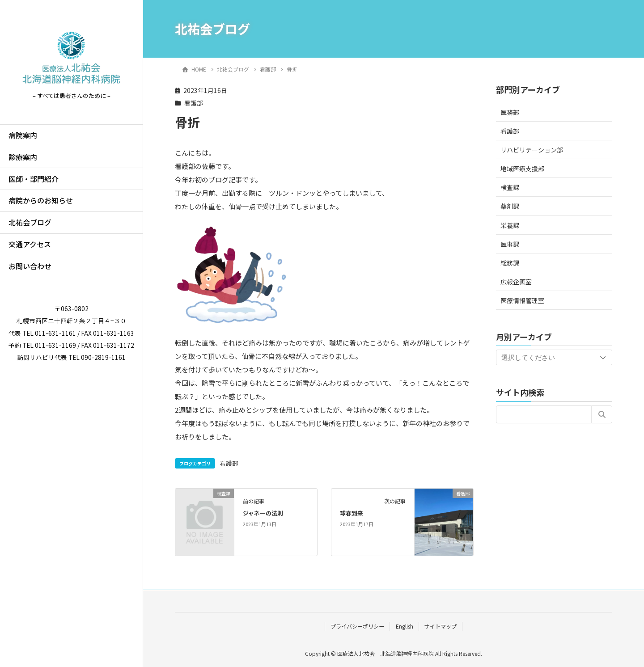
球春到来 (352, 513)
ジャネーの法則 (263, 513)
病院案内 (23, 135)
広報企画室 (516, 282)
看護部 (194, 103)
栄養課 (510, 225)
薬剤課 (510, 206)
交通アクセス (30, 244)
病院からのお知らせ (41, 200)
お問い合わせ (30, 266)
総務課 (510, 263)
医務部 (510, 112)
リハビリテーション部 (532, 150)
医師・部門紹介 (34, 179)
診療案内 (23, 157)
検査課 (510, 187)
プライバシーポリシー (357, 626)
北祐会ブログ (30, 222)
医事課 (510, 244)
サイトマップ (441, 626)
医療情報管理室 (522, 300)
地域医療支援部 (522, 169)
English (405, 626)
